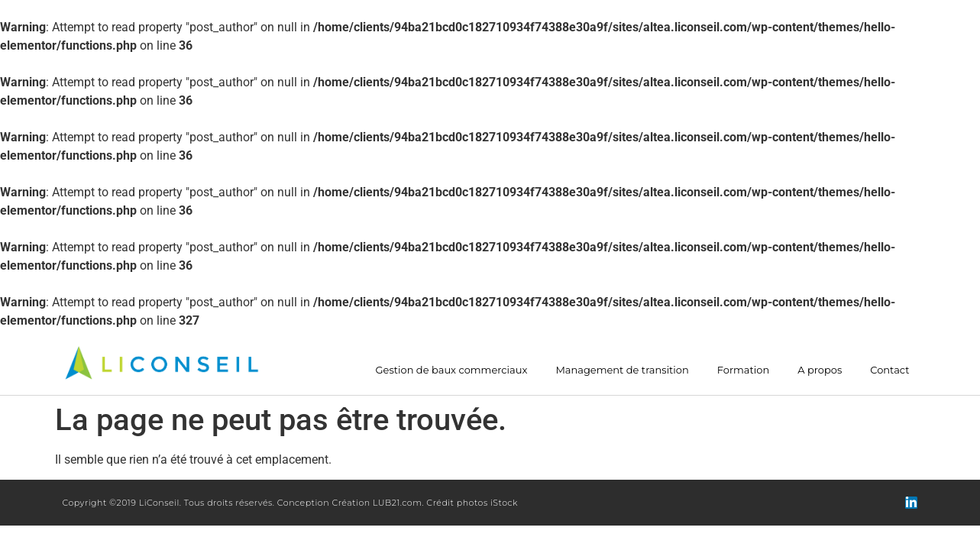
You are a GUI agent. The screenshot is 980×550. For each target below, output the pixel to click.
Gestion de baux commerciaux (452, 370)
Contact (889, 370)
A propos (820, 370)
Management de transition (622, 370)
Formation (743, 370)
